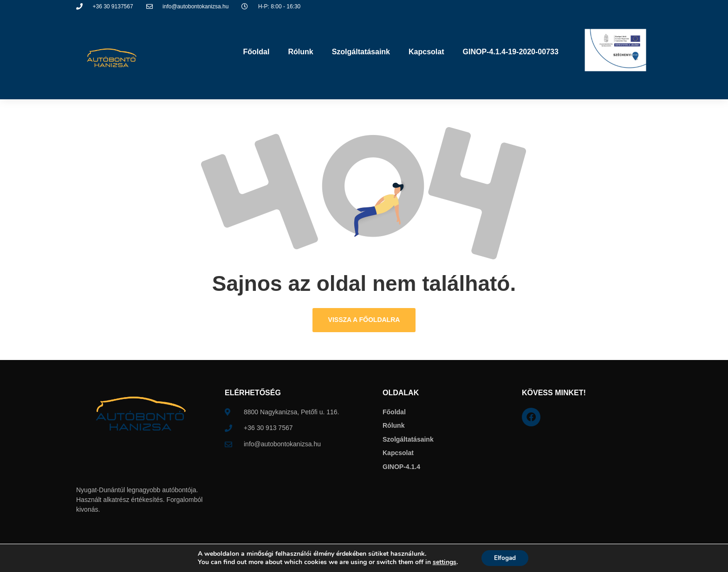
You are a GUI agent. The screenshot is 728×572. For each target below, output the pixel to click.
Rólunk (300, 52)
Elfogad (505, 557)
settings (443, 562)
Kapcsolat (426, 52)
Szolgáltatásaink (361, 52)
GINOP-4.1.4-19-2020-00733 (510, 52)
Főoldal (257, 52)
